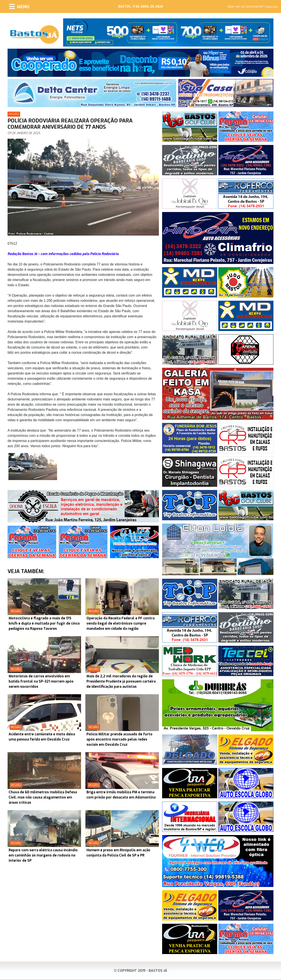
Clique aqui (271, 7)
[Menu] (19, 6)
